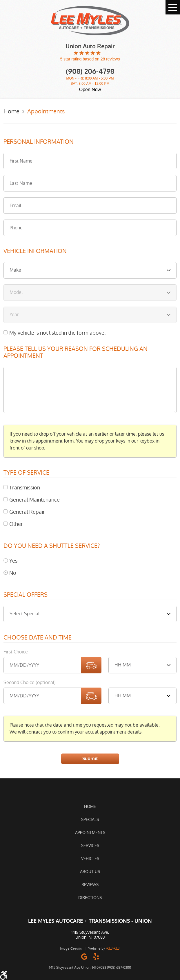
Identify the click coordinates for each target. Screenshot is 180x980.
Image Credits (71, 948)
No (13, 573)
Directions (90, 898)
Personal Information (39, 142)
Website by (104, 948)
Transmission (25, 488)
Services (90, 845)
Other (16, 524)
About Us (90, 872)
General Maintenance (34, 500)
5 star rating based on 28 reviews (90, 59)
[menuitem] (90, 806)
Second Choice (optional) (30, 682)
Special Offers (26, 595)
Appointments (46, 111)
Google (84, 956)
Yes (13, 561)
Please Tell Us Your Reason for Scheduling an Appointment (76, 353)
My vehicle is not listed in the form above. (57, 333)
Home (11, 111)
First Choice (16, 652)
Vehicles (90, 859)
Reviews (90, 885)
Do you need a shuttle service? (52, 546)
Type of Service (26, 473)
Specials (90, 819)
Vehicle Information (35, 251)
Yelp (96, 956)
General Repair (27, 512)
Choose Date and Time (38, 638)
